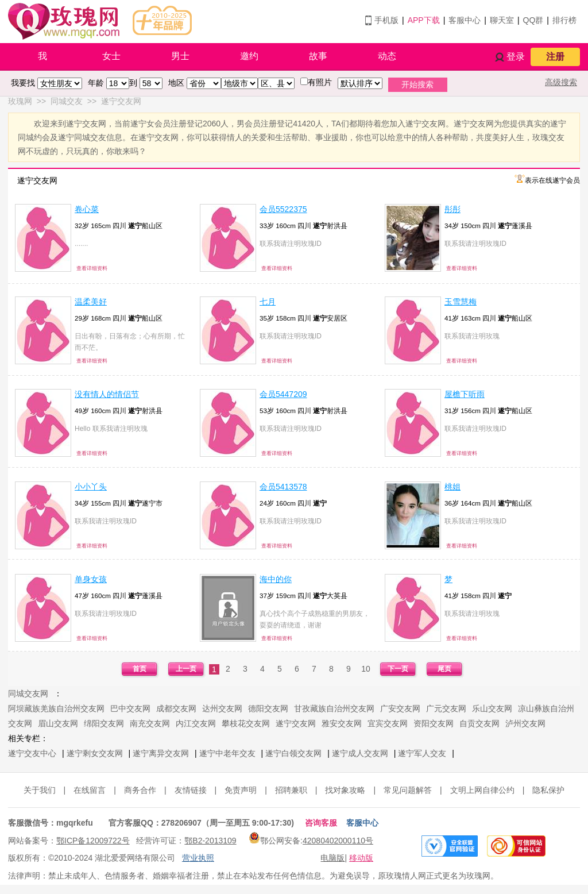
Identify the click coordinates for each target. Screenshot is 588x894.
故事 (318, 56)
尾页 (444, 669)
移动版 (361, 858)
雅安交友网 (342, 723)
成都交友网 (176, 708)
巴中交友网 (130, 708)
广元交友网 (446, 708)
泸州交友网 (525, 723)
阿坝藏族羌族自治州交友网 (56, 708)
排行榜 (564, 20)
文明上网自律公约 (482, 790)
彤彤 (452, 209)
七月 (268, 302)
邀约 (249, 56)
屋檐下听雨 (465, 394)
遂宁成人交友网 (360, 753)
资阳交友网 (434, 723)
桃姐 (452, 487)
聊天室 (502, 20)
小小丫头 (91, 487)
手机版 (386, 20)
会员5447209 (283, 394)
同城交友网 (28, 693)
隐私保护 (548, 790)
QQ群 (533, 20)
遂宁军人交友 (422, 753)
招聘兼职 (291, 790)
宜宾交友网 (388, 723)
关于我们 (40, 790)
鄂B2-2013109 (210, 841)
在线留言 (90, 790)
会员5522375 (283, 209)
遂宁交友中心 (32, 753)
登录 (516, 57)
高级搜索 (561, 82)
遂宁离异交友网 (161, 753)
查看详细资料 (92, 268)
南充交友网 (150, 723)
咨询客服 (321, 823)
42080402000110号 (338, 841)
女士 (111, 56)
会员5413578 (283, 487)
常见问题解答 (408, 790)
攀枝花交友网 (246, 723)
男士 (180, 56)
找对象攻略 (345, 790)
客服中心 (465, 20)
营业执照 (198, 858)
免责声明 (241, 790)
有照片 (320, 82)
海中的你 (276, 579)
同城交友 (67, 101)
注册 (555, 57)
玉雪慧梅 (461, 302)
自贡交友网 (479, 723)
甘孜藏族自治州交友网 (334, 708)
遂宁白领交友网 (293, 753)
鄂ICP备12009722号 (93, 841)
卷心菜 (87, 209)
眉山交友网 (58, 723)
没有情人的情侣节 (107, 394)
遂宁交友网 (121, 101)
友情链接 (191, 790)
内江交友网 (196, 723)
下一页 (398, 669)
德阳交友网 (268, 708)
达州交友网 (222, 708)
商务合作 (140, 790)
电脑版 (332, 858)
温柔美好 (91, 302)
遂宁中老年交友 (227, 753)
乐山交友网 (492, 708)
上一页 (186, 669)
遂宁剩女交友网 (95, 753)
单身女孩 (91, 579)
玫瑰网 (20, 101)
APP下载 (424, 20)
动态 (387, 56)
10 (366, 669)
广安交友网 (400, 708)
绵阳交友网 (104, 723)
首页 (140, 669)
